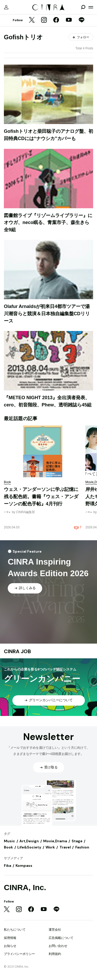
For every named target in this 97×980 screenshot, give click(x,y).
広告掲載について (61, 938)
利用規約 (55, 954)
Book (8, 847)
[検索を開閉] (83, 7)
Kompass (24, 866)
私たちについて (15, 930)
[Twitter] (32, 20)
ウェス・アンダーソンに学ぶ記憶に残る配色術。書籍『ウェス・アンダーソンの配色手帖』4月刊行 (41, 496)
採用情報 (10, 938)
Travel (65, 847)
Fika (8, 866)
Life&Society (29, 847)
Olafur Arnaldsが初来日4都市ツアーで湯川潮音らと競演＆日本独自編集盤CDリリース (47, 314)
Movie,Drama (55, 841)
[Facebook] (56, 20)
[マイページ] (6, 7)
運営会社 (55, 930)
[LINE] (81, 20)
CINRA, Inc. (25, 887)
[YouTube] (69, 20)
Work (50, 847)
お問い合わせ (58, 946)
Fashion (82, 847)
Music (9, 841)
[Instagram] (44, 20)
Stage (77, 841)
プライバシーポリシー (19, 954)
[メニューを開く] (91, 7)
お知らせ (10, 946)
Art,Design (29, 841)
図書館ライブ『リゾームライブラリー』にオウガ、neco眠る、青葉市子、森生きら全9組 (48, 223)
